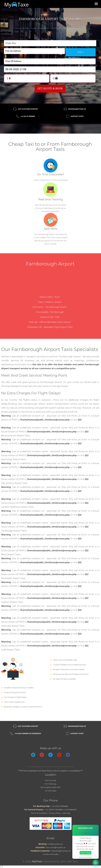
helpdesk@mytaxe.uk (61, 851)
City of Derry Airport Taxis (14, 483)
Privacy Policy (55, 813)
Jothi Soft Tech (69, 861)
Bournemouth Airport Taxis (16, 436)
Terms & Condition (39, 813)
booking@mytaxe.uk (77, 109)
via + (81, 52)
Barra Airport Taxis (11, 555)
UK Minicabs (51, 791)
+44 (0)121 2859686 (59, 806)
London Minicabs (50, 854)
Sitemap (66, 813)
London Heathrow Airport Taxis (18, 507)
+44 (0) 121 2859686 (28, 116)
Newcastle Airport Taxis (14, 578)
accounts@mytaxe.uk (56, 847)
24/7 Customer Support (28, 109)
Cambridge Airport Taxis (14, 531)
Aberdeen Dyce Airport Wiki (58, 327)
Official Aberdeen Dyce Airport (55, 322)
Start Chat (86, 853)
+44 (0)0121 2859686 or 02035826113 (61, 810)
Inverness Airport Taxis (13, 626)
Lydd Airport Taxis (11, 650)
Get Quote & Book (50, 88)
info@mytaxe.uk (55, 844)
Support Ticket (77, 116)
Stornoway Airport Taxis (14, 459)
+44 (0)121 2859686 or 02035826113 (28, 733)
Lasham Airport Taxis (12, 602)
